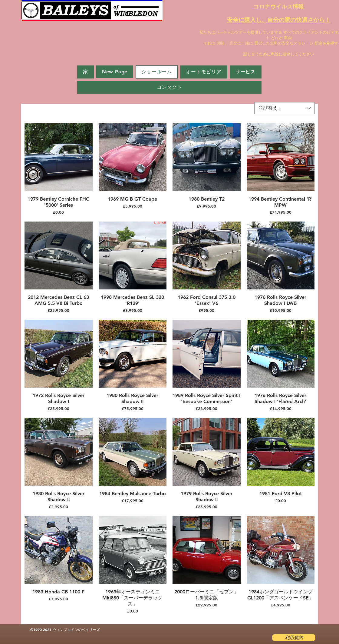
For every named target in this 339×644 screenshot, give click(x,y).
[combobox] (285, 108)
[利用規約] (294, 638)
